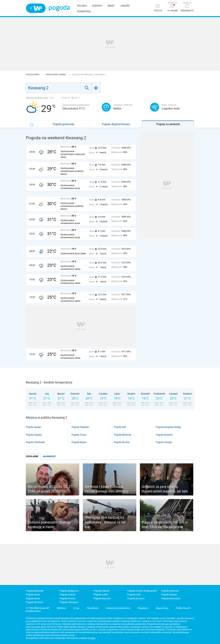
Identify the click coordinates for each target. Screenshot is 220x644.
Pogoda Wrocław (34, 602)
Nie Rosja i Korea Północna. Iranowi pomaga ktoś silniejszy (107, 489)
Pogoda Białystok (35, 591)
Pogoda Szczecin (136, 598)
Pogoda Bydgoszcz (69, 591)
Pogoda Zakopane (69, 602)
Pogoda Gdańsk (102, 591)
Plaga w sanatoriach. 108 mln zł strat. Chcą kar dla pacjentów (165, 525)
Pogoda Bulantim (164, 435)
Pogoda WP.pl (33, 75)
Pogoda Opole (33, 598)
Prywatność (93, 608)
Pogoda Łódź (134, 595)
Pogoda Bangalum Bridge (169, 427)
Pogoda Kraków (68, 595)
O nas (76, 608)
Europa (97, 6)
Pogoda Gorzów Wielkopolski (142, 591)
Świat (111, 6)
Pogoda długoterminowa (116, 124)
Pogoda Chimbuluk (35, 442)
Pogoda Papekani (80, 427)
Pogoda (59, 8)
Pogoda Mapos (79, 442)
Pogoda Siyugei (33, 427)
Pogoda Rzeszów (102, 598)
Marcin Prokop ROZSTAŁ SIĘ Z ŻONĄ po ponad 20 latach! (49, 489)
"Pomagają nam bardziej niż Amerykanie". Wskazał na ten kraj (105, 522)
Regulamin (143, 608)
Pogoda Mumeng (122, 435)
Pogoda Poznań (68, 598)
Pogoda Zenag (79, 435)
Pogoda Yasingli (164, 442)
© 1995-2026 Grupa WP (38, 608)
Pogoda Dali (120, 427)
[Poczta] (158, 8)
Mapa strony (162, 608)
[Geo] (96, 88)
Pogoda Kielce (33, 595)
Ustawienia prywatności (118, 608)
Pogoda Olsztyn (169, 595)
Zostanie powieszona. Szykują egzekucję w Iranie (49, 525)
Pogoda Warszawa (171, 598)
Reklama (61, 608)
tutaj (93, 638)
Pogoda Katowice (170, 591)
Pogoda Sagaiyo (34, 435)
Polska (82, 6)
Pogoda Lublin (101, 595)
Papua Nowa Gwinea (56, 75)
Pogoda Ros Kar (122, 442)
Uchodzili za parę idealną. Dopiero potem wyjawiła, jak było (165, 489)
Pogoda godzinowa (64, 124)
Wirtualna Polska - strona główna (36, 8)
